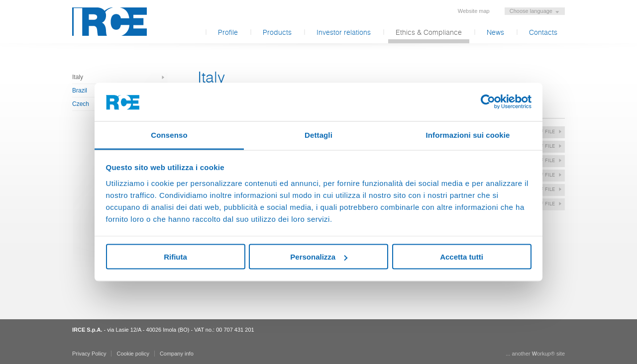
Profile (228, 33)
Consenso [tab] (169, 135)
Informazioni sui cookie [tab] (468, 135)
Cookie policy (133, 354)
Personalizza (319, 257)
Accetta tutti (462, 257)
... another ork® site (535, 354)
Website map (474, 11)
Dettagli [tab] (318, 135)
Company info (177, 354)
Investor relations (344, 33)
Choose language (531, 11)
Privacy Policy (89, 354)
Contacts (543, 33)
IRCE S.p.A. (109, 22)
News (495, 33)
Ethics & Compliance (429, 33)
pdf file (544, 132)
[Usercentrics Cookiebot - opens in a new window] (488, 102)
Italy (78, 77)
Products (277, 33)
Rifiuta (175, 257)
